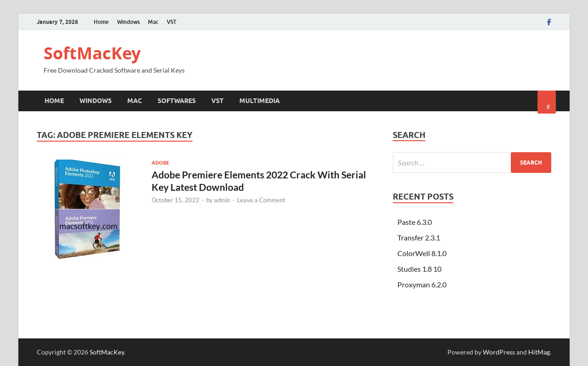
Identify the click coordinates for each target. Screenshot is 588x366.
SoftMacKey (92, 53)
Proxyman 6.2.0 (422, 284)
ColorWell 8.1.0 (422, 253)
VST (172, 22)
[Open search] (547, 102)
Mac (153, 22)
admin (222, 200)
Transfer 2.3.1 (419, 237)
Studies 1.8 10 (419, 269)
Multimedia (260, 101)
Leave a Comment (261, 200)
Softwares (177, 101)
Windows (128, 22)
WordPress (499, 352)
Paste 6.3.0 (415, 222)
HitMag (539, 352)
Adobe (161, 163)
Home (101, 22)
